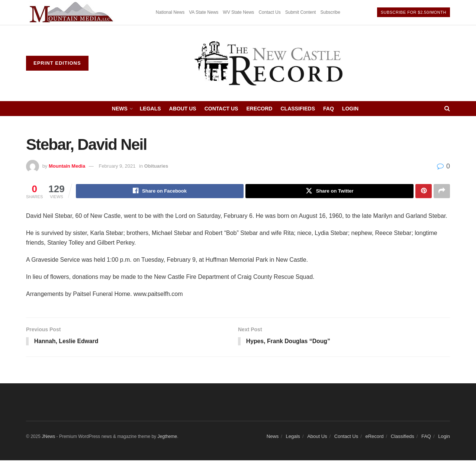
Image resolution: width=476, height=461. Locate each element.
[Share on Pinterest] (424, 191)
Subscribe (330, 12)
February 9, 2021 (117, 166)
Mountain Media (67, 166)
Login (350, 109)
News (120, 109)
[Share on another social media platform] (442, 191)
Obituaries (156, 166)
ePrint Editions (57, 63)
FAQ (329, 109)
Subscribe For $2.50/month (414, 12)
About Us (183, 109)
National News (170, 12)
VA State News (204, 12)
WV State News (238, 12)
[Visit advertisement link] (73, 12)
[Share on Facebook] (160, 191)
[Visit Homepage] (269, 63)
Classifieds (298, 109)
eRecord (259, 109)
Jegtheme (167, 437)
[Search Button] (447, 109)
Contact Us (269, 12)
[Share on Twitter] (329, 191)
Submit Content (301, 12)
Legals (150, 109)
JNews (48, 437)
